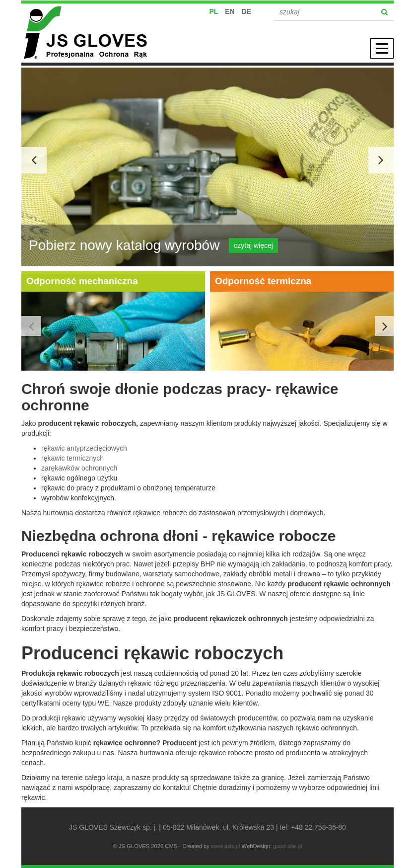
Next (385, 326)
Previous (31, 326)
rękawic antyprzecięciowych (84, 448)
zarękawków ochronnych (79, 468)
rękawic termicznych (72, 458)
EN (230, 11)
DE (246, 11)
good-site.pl (287, 846)
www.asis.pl (225, 846)
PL (214, 11)
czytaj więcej (253, 245)
